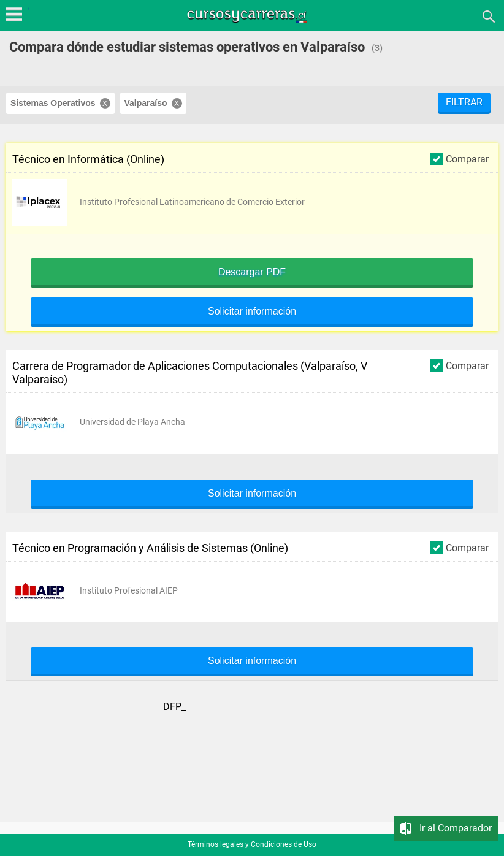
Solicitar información (252, 311)
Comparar (460, 159)
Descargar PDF (252, 272)
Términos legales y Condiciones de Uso (252, 844)
